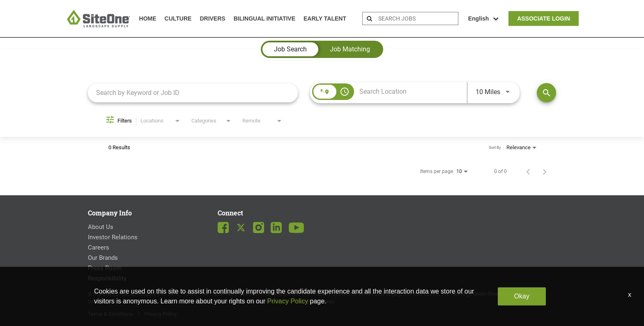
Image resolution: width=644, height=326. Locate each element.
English (484, 18)
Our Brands (103, 258)
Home (148, 18)
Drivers (212, 18)
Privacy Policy (161, 314)
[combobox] (193, 93)
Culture (178, 18)
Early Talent (325, 18)
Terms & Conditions (110, 314)
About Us (101, 227)
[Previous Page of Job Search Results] (528, 171)
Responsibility (107, 278)
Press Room (105, 268)
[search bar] (417, 18)
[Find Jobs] (546, 93)
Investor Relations (113, 237)
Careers (99, 247)
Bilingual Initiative (264, 18)
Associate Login (544, 18)
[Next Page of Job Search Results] (545, 171)
